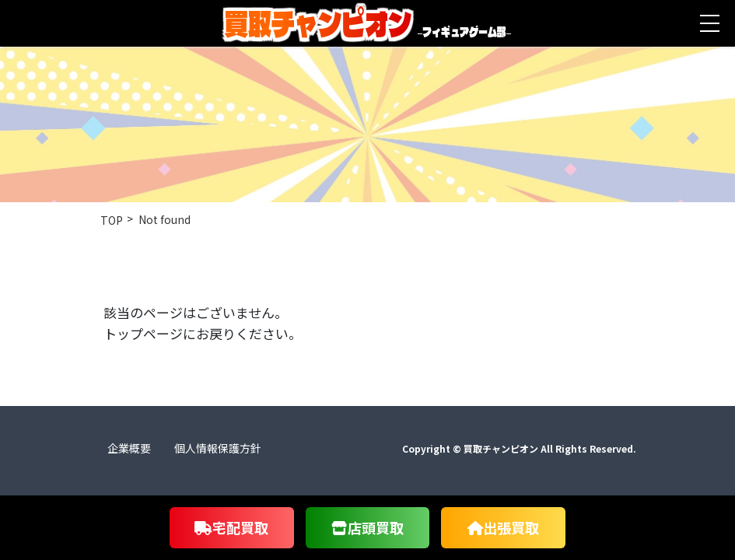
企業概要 (129, 448)
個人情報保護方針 (218, 448)
